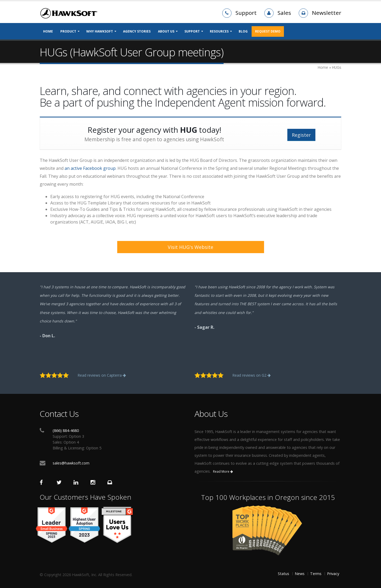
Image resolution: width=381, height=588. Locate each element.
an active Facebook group (90, 168)
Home (48, 31)
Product (68, 31)
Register (301, 135)
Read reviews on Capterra (102, 375)
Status (284, 574)
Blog (243, 31)
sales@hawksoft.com (71, 463)
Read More (223, 471)
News (300, 574)
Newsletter (327, 13)
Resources (219, 31)
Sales (284, 13)
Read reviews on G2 (251, 375)
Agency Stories (137, 31)
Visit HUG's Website (190, 247)
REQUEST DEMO (268, 31)
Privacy (333, 574)
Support (246, 13)
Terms (316, 574)
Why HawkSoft (100, 31)
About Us (166, 31)
